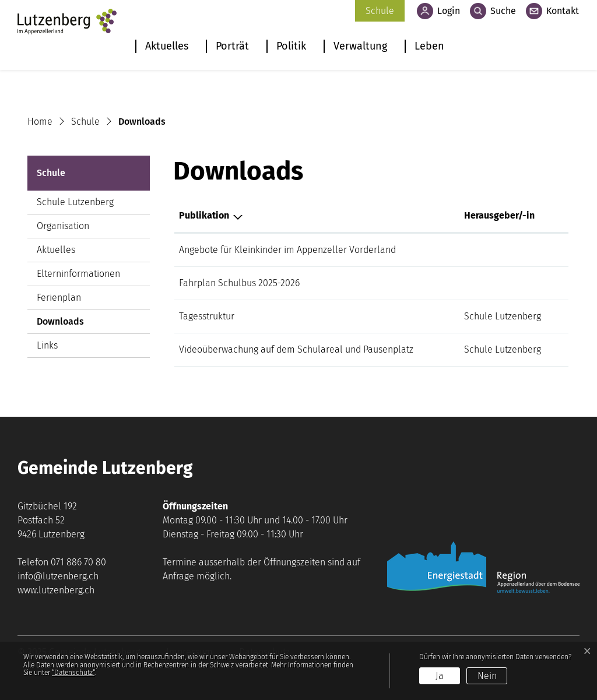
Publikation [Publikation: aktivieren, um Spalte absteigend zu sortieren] (204, 215)
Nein (487, 676)
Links (47, 345)
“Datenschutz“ (73, 673)
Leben (429, 46)
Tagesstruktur (207, 316)
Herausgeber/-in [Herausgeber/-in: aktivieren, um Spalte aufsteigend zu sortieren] (499, 215)
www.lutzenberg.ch (56, 590)
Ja (440, 676)
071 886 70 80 (78, 562)
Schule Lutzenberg (75, 202)
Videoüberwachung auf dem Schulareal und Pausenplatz (296, 349)
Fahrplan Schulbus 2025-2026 (239, 283)
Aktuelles (167, 46)
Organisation (63, 226)
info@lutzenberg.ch (58, 576)
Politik (291, 46)
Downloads (69, 325)
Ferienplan (59, 298)
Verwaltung (360, 46)
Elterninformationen (78, 274)
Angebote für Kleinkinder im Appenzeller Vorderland (287, 250)
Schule (380, 11)
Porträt (232, 46)
